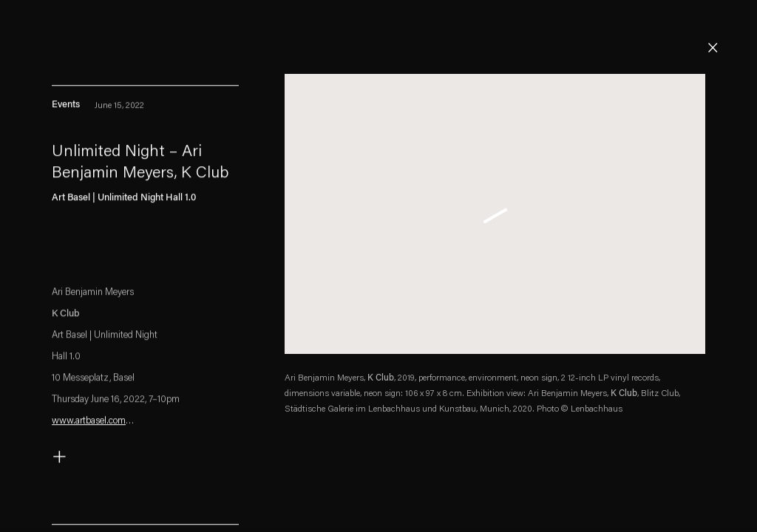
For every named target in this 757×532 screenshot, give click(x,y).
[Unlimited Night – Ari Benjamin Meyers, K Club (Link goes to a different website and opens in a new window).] (145, 167)
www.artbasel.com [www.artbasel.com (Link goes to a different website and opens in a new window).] (89, 424)
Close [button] (713, 48)
